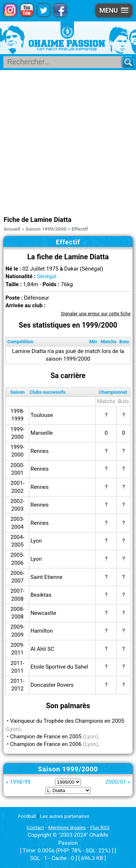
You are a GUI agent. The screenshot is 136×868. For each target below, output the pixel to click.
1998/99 (20, 782)
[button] (114, 11)
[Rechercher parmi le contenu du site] (65, 62)
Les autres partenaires (65, 816)
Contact (35, 827)
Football (27, 816)
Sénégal (46, 276)
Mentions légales (67, 827)
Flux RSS (100, 827)
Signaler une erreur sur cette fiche (96, 314)
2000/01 (116, 782)
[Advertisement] (68, 142)
